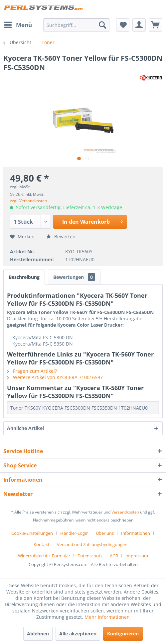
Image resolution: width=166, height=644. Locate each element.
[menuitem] (18, 25)
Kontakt (42, 544)
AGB (114, 556)
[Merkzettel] (123, 25)
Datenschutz (90, 556)
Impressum (137, 556)
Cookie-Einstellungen (32, 533)
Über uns (105, 533)
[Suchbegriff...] (77, 25)
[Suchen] (102, 25)
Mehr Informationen (107, 617)
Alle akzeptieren (78, 634)
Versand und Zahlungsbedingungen (92, 544)
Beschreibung (24, 277)
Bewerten (61, 237)
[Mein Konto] (139, 25)
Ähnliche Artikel (25, 428)
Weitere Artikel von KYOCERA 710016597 (55, 377)
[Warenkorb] (155, 25)
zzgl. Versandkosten (28, 201)
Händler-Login (74, 533)
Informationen (136, 533)
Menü (18, 24)
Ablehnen (38, 634)
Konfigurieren (123, 634)
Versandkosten (125, 512)
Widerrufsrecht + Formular (44, 556)
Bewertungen (74, 277)
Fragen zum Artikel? (32, 371)
